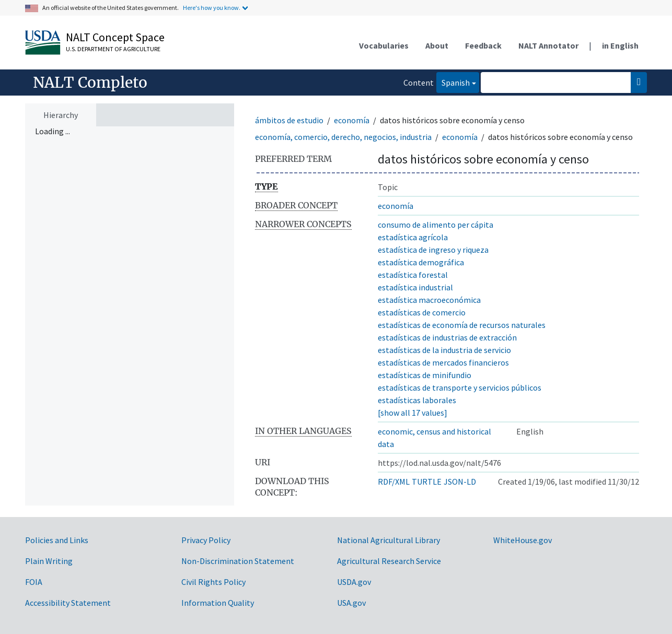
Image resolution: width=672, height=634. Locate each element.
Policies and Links (57, 540)
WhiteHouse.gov (523, 540)
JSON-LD (460, 482)
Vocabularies (384, 45)
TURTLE (427, 482)
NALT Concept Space (115, 37)
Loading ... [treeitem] (53, 131)
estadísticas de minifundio (425, 375)
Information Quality (218, 603)
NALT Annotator (548, 45)
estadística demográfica (421, 262)
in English (620, 45)
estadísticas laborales (417, 400)
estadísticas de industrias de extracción (447, 337)
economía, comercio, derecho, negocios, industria (343, 137)
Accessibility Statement (68, 603)
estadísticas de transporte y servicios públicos (460, 388)
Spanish (453, 82)
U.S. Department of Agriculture (113, 49)
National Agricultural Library (389, 540)
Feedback (483, 45)
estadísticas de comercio (422, 312)
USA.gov (351, 603)
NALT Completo (90, 83)
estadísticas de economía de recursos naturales (462, 325)
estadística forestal (413, 275)
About (437, 45)
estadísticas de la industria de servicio (444, 350)
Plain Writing (49, 561)
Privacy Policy (206, 540)
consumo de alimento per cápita (436, 225)
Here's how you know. (212, 8)
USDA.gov (354, 582)
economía (352, 120)
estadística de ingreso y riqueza (433, 250)
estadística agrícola (413, 237)
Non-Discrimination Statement (238, 561)
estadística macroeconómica (429, 300)
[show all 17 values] (413, 413)
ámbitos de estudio (289, 120)
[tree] (130, 316)
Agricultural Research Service (389, 561)
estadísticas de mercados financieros (443, 362)
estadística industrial (415, 287)
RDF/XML (394, 482)
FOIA (34, 582)
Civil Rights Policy (213, 582)
